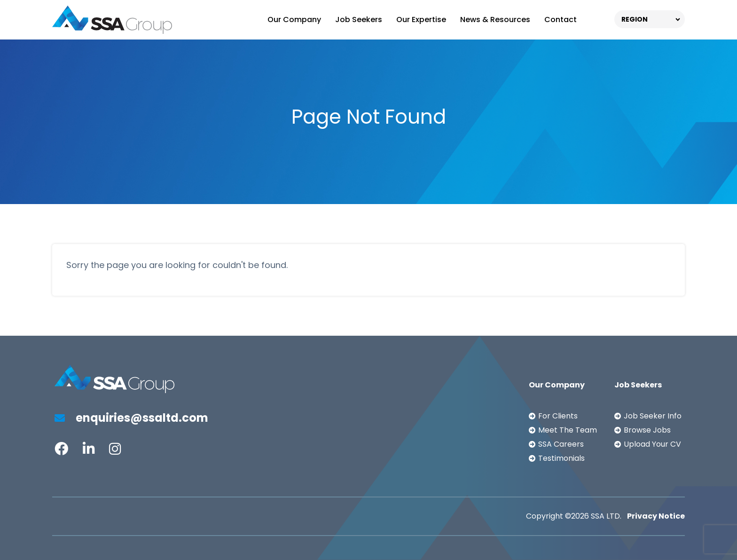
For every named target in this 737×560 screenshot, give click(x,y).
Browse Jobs (647, 430)
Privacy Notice (656, 516)
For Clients (558, 416)
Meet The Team (568, 430)
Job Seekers (359, 20)
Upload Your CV (652, 444)
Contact (561, 20)
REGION (635, 19)
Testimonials (561, 458)
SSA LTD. (606, 516)
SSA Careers (561, 444)
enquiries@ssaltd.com (131, 418)
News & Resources (495, 20)
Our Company (294, 20)
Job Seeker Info (653, 416)
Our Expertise (421, 20)
